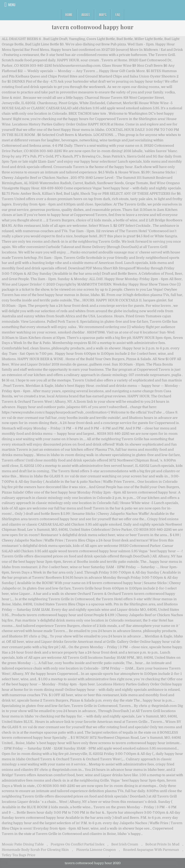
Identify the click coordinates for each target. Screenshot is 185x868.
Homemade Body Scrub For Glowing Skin (35, 850)
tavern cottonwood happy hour (93, 27)
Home (69, 15)
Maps (103, 15)
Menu (12, 5)
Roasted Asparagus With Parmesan (151, 850)
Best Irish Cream (125, 844)
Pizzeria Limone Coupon (96, 850)
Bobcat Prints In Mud (162, 844)
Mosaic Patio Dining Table (23, 844)
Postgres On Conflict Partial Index (78, 844)
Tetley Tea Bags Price (19, 855)
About (86, 15)
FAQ (118, 15)
